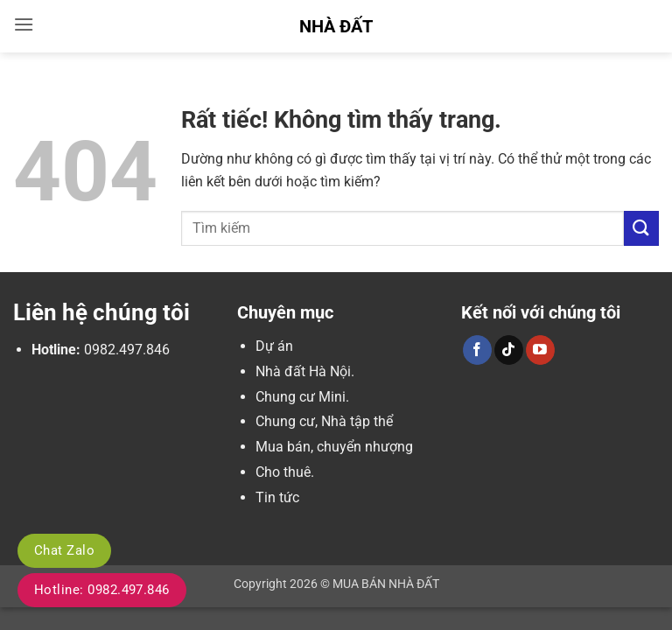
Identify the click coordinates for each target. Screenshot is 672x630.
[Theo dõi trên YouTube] (540, 350)
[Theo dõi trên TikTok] (509, 350)
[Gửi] (641, 228)
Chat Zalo (64, 550)
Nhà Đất (336, 26)
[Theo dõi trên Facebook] (477, 350)
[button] (24, 24)
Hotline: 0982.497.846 (102, 590)
